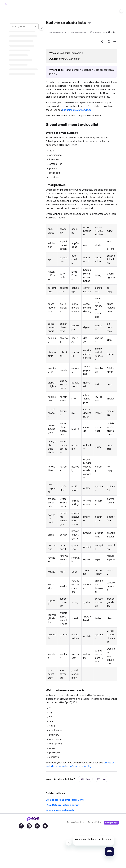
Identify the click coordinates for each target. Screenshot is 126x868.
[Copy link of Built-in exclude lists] (89, 23)
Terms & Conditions (76, 822)
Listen (112, 32)
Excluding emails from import (78, 110)
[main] (81, 417)
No (101, 779)
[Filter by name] (24, 26)
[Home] (6, 4)
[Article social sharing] (102, 42)
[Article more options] (115, 42)
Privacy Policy (95, 822)
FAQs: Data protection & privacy (63, 805)
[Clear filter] (35, 26)
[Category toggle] (41, 29)
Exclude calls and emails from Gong (65, 800)
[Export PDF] (109, 42)
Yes (85, 779)
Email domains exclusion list (61, 810)
